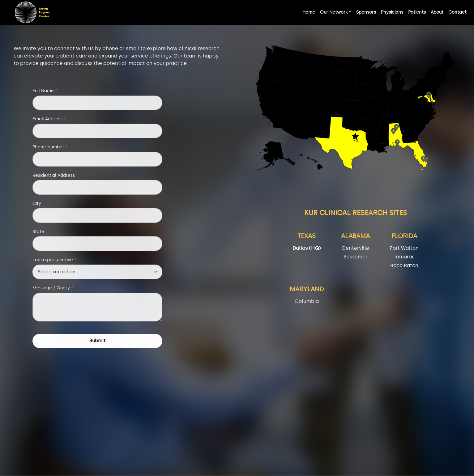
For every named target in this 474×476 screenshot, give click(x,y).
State (38, 233)
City (37, 205)
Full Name (45, 92)
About (437, 12)
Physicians (392, 12)
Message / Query (53, 289)
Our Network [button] (334, 12)
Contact (457, 12)
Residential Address (54, 176)
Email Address (49, 120)
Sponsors (366, 12)
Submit (97, 342)
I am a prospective (54, 261)
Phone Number (50, 148)
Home (309, 12)
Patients (417, 12)
